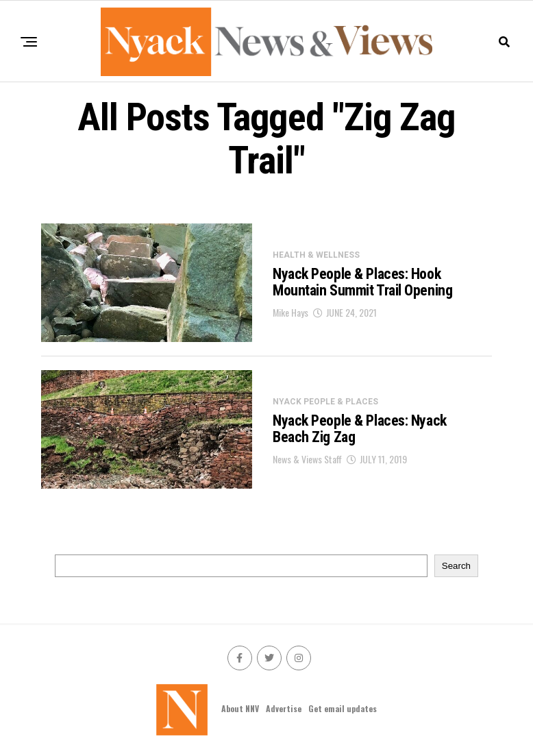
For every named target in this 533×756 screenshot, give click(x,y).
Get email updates (343, 708)
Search (456, 566)
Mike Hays (290, 312)
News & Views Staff (307, 459)
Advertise (284, 708)
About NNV (240, 708)
